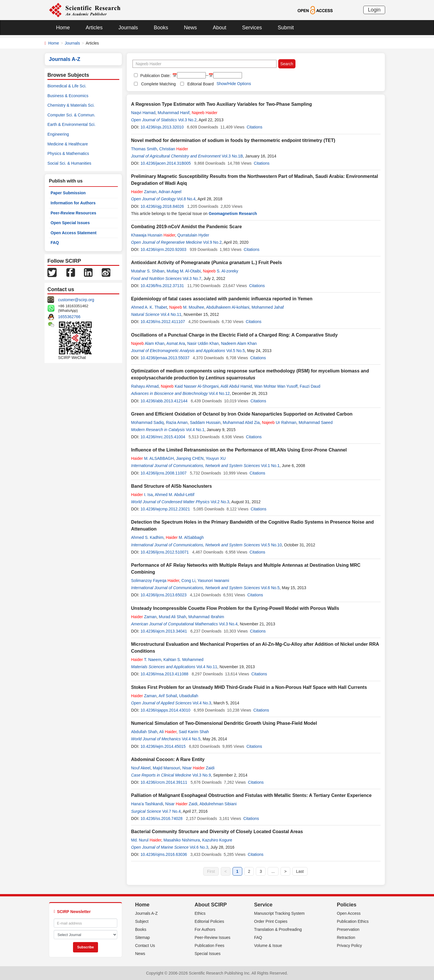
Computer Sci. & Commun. (71, 115)
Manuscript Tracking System (279, 913)
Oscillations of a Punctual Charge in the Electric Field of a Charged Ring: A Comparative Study (234, 335)
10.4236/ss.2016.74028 (162, 818)
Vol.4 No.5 (191, 739)
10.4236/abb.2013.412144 (164, 401)
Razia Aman (177, 422)
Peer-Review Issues (213, 937)
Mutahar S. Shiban (148, 271)
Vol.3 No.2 (187, 120)
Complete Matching (159, 84)
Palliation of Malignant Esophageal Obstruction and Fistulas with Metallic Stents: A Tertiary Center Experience (251, 795)
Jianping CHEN (190, 458)
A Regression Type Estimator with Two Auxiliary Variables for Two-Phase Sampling (221, 104)
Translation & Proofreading (278, 929)
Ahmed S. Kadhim (147, 537)
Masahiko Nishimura (182, 840)
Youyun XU (216, 458)
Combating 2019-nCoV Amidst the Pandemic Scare (186, 227)
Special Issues (208, 954)
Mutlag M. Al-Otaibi (184, 271)
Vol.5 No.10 (271, 545)
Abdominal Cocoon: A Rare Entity (168, 759)
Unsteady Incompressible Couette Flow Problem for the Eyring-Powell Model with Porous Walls (235, 608)
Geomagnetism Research (233, 214)
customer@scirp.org (76, 300)
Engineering (58, 134)
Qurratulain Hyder (193, 235)
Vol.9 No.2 (213, 242)
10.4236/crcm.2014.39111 (164, 782)
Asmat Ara (176, 343)
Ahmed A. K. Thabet (149, 307)
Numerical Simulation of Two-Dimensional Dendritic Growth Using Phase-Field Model (224, 723)
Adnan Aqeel (170, 192)
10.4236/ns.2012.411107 (163, 322)
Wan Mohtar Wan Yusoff (276, 386)
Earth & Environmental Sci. (71, 124)
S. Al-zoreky (221, 271)
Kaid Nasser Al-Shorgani (190, 386)
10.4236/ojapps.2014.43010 (166, 710)
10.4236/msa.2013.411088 (165, 674)
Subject (142, 921)
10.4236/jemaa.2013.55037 (165, 358)
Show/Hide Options (234, 84)
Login (374, 10)
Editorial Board (201, 84)
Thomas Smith (144, 149)
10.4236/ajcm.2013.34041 (164, 631)
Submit (286, 28)
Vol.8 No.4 (186, 199)
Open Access (349, 913)
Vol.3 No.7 (192, 278)
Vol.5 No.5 (236, 351)
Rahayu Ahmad (145, 386)
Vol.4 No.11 (171, 314)
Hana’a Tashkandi (147, 804)
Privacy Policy (349, 946)
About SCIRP (211, 905)
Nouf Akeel (141, 768)
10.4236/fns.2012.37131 (162, 286)
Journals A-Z (146, 913)
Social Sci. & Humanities (69, 163)
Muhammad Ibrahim (206, 617)
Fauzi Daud (310, 386)
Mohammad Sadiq (147, 422)
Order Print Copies (271, 921)
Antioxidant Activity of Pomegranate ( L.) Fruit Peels (207, 263)
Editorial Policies (209, 921)
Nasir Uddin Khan (203, 343)
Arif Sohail (168, 696)
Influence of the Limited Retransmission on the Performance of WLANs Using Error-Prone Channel (239, 450)
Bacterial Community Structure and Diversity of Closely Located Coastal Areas (217, 832)
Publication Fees (210, 946)
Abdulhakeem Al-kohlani (228, 307)
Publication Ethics (353, 921)
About (219, 28)
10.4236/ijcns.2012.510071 (165, 552)
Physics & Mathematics (68, 153)
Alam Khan (148, 343)
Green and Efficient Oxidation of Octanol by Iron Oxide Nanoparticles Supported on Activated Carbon (242, 414)
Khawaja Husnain (153, 235)
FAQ (55, 243)
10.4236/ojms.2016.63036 (164, 854)
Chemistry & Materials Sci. (71, 105)
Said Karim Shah (194, 732)
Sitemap (142, 937)
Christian (174, 149)
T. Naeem (146, 660)
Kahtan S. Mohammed (184, 660)
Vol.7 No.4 (171, 811)
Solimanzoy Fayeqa (155, 581)
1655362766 (69, 317)
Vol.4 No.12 (219, 393)
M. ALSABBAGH (152, 458)
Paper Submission (68, 193)
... (273, 871)
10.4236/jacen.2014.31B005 (166, 163)
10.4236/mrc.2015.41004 (163, 437)
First (211, 871)
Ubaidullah (190, 696)
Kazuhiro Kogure (217, 840)
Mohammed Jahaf (268, 307)
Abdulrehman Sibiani (218, 804)
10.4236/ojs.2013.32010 (162, 127)
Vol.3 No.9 (202, 775)
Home (63, 28)
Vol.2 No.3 (220, 502)
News (190, 28)
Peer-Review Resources (73, 213)
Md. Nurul (146, 840)
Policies (347, 905)
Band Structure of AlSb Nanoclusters (171, 486)
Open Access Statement (74, 233)
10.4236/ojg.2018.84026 (162, 206)
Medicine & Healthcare (68, 144)
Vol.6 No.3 (199, 847)
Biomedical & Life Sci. (67, 86)
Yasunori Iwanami (213, 581)
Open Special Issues (70, 223)
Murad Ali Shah (173, 617)
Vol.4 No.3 (202, 703)
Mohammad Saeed (316, 422)
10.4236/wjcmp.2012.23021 (165, 509)
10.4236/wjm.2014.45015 (163, 746)
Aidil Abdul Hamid (236, 386)
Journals (128, 28)
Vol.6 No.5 (270, 588)
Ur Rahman (279, 422)
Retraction (346, 937)
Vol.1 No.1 (270, 466)
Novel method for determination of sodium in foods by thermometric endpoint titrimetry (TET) (233, 140)
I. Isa (142, 495)
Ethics (200, 913)
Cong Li (188, 581)
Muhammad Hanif (174, 113)
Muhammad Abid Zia (241, 422)
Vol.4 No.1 (195, 430)
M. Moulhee (187, 307)
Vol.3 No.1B (232, 156)
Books (161, 28)
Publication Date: (155, 76)
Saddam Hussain (205, 422)
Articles (94, 28)
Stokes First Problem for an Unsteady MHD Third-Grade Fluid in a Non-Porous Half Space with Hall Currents (249, 687)
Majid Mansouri (167, 768)
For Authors (205, 929)
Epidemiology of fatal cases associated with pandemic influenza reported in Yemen (222, 299)
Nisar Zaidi (198, 768)
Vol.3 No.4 (228, 624)
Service (263, 905)
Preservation (348, 929)
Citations (254, 127)
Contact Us (145, 946)
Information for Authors (73, 203)
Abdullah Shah (144, 732)
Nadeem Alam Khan (239, 343)
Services (252, 28)
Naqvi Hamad (143, 113)
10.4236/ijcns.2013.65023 (164, 595)
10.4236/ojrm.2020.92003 (164, 249)
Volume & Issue (268, 946)
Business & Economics (68, 96)
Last (300, 871)
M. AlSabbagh (185, 537)
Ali (168, 732)
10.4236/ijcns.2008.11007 (164, 473)
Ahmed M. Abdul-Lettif (175, 495)
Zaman (144, 192)
